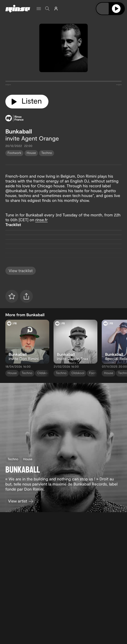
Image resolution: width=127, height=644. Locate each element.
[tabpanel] (63, 82)
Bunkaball (19, 131)
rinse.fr (41, 220)
